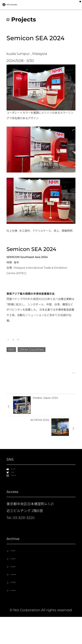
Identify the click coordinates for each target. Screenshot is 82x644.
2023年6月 (19, 615)
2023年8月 (19, 605)
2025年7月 (19, 575)
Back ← (71, 372)
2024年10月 (20, 595)
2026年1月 (19, 565)
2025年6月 (19, 585)
